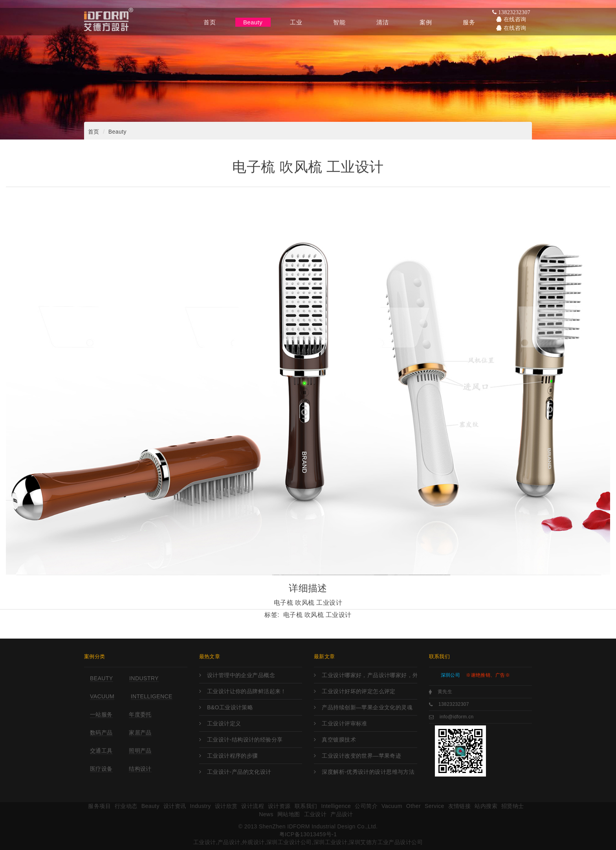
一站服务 (101, 714)
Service (434, 806)
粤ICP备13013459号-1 (308, 834)
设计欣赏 (226, 806)
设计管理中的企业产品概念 (241, 675)
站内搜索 (486, 806)
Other (413, 806)
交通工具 (101, 751)
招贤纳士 (513, 806)
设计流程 (253, 806)
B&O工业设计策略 (230, 707)
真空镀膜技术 (339, 740)
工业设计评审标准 (344, 723)
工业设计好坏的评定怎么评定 (358, 691)
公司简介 (366, 806)
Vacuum (102, 696)
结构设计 (140, 769)
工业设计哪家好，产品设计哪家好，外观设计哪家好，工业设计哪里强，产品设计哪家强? (369, 675)
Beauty (117, 132)
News (266, 814)
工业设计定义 (224, 723)
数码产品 (101, 733)
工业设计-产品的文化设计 (239, 772)
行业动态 (126, 806)
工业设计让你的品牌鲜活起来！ (247, 691)
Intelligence (152, 696)
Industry (144, 678)
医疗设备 (101, 769)
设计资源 (279, 806)
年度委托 (140, 714)
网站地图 (289, 814)
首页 (94, 132)
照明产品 (140, 751)
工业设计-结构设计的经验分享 (245, 740)
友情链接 (460, 806)
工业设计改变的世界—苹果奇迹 (361, 756)
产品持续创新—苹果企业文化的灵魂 (367, 707)
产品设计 (342, 814)
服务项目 (99, 806)
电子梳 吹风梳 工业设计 (317, 615)
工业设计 (315, 814)
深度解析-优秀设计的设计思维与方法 (368, 772)
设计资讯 (175, 806)
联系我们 (306, 806)
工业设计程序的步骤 (233, 756)
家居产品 (140, 733)
